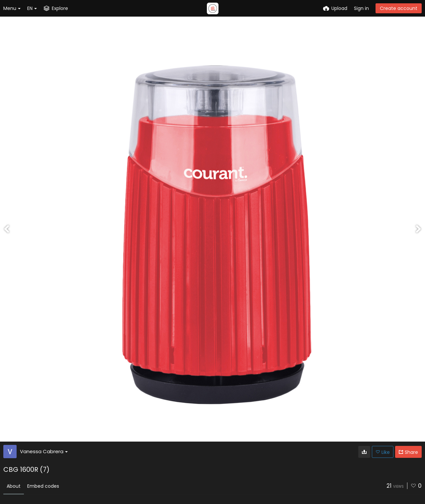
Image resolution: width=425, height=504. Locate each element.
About (14, 486)
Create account (399, 8)
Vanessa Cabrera (44, 451)
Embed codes (43, 486)
